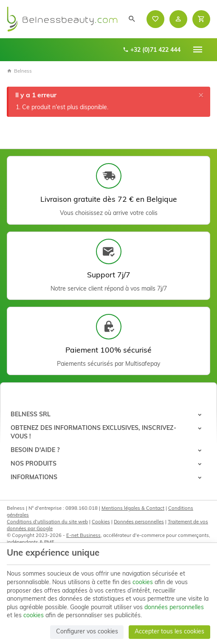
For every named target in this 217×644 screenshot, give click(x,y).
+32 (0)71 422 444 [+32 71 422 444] (152, 50)
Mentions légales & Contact (133, 508)
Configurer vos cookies (87, 632)
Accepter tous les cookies (169, 632)
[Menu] (198, 50)
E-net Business (83, 536)
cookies (143, 583)
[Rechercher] (132, 19)
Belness (19, 71)
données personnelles (174, 608)
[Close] (201, 95)
